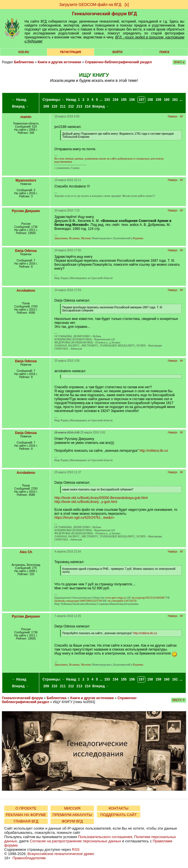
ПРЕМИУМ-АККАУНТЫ (72, 815)
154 (115, 100)
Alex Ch (26, 552)
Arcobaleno (26, 291)
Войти (118, 52)
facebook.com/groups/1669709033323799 (78, 601)
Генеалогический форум (22, 698)
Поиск (164, 52)
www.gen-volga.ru (116, 598)
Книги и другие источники (59, 62)
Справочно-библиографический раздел (118, 62)
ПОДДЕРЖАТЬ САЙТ (119, 815)
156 (132, 100)
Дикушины (61, 238)
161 (175, 100)
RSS (76, 850)
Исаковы (74, 238)
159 (158, 100)
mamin (26, 117)
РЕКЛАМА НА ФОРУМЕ (26, 815)
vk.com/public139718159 (122, 601)
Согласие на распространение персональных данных (76, 841)
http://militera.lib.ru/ (154, 451)
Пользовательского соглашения (105, 837)
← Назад (19, 100)
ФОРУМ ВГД (72, 821)
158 (150, 100)
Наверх (173, 116)
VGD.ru (24, 52)
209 (46, 106)
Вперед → (21, 106)
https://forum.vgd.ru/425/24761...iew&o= (85, 518)
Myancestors (26, 180)
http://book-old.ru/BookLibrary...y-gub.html (86, 502)
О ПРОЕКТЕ (26, 808)
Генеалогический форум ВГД (104, 14)
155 (124, 100)
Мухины (86, 238)
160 (167, 100)
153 (107, 100)
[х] (127, 5)
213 (79, 106)
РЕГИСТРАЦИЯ (71, 52)
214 (88, 106)
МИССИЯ (72, 808)
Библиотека (24, 62)
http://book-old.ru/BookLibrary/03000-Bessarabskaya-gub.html (101, 498)
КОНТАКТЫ (119, 808)
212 (71, 106)
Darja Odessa (26, 251)
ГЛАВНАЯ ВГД (26, 821)
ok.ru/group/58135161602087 (148, 598)
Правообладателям (29, 858)
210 (54, 106)
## (181, 116)
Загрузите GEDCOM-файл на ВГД (90, 5)
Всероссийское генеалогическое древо (61, 854)
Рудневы (138, 238)
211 (63, 106)
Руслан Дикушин (26, 211)
